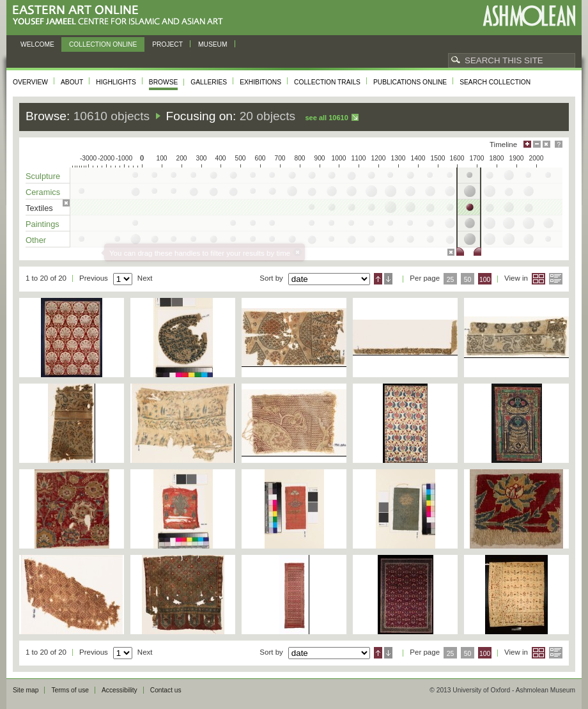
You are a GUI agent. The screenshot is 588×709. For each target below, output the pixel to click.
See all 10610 (326, 118)
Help (559, 144)
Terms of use (70, 690)
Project (167, 44)
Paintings (43, 224)
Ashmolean (529, 16)
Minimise (537, 144)
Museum (213, 44)
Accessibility (120, 690)
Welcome (37, 44)
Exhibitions (260, 82)
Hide (546, 144)
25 (451, 280)
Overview (30, 82)
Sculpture (43, 176)
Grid (538, 279)
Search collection (495, 82)
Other (36, 240)
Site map (26, 690)
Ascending (378, 279)
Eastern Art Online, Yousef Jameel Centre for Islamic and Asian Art (121, 16)
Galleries (209, 82)
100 (485, 280)
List (556, 279)
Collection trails (327, 82)
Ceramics (43, 192)
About (72, 82)
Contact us (166, 690)
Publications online (410, 82)
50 (468, 280)
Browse (164, 82)
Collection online (103, 44)
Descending (388, 279)
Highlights (116, 82)
